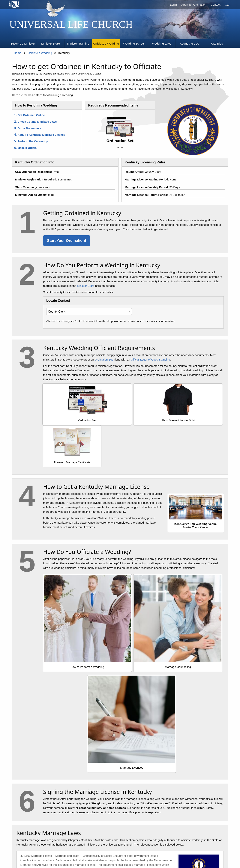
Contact (216, 5)
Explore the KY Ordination (120, 761)
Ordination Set (104, 359)
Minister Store (86, 286)
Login (174, 5)
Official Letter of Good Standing (150, 359)
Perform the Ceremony (33, 141)
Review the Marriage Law (49, 761)
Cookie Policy (137, 850)
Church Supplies (81, 850)
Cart (228, 5)
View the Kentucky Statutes (39, 693)
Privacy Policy (116, 850)
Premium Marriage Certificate (195, 420)
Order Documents (30, 128)
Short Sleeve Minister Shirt (133, 420)
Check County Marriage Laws (37, 122)
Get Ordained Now (190, 758)
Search (99, 850)
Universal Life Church (71, 24)
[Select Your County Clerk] (89, 312)
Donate (192, 850)
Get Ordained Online (31, 115)
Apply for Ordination (194, 5)
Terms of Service (160, 850)
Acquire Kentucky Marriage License (41, 135)
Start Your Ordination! (67, 241)
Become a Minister (55, 850)
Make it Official (28, 148)
